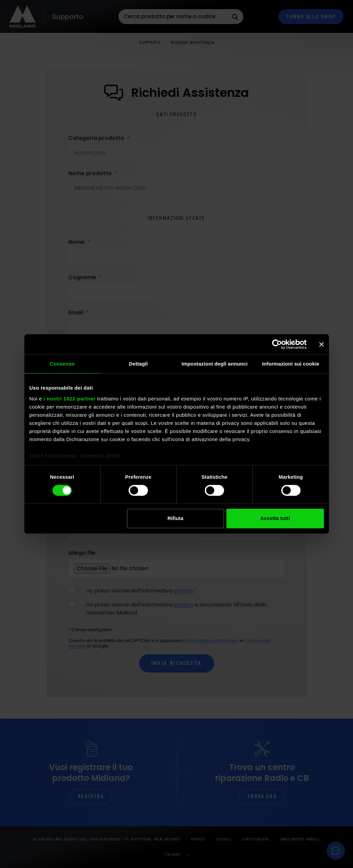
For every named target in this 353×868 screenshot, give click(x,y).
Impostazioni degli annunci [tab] (214, 364)
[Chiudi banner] (322, 344)
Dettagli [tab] (138, 364)
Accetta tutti (275, 519)
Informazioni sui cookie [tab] (291, 364)
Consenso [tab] (62, 364)
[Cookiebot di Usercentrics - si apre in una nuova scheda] (277, 344)
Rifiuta (175, 519)
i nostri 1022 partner (70, 399)
